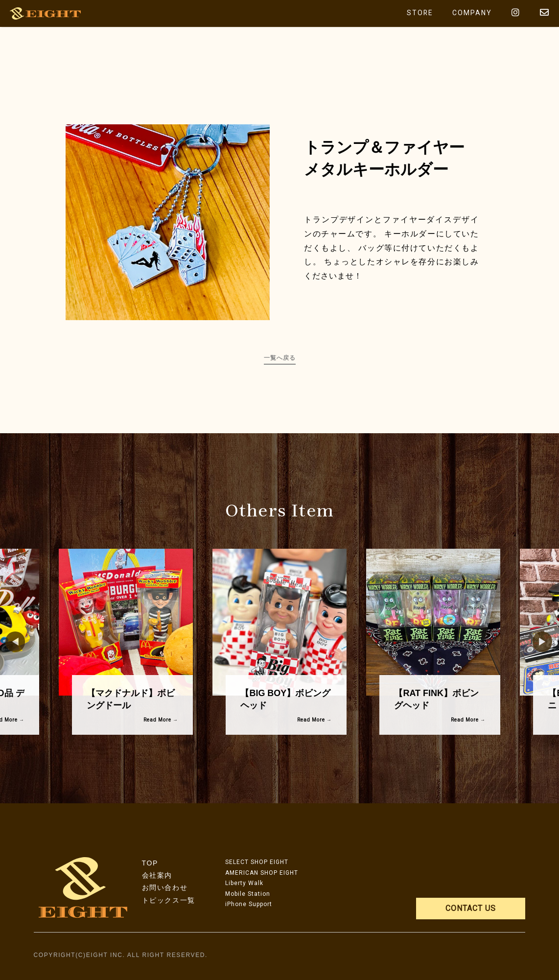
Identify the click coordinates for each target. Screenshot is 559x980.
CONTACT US (471, 908)
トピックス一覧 (169, 900)
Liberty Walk (244, 883)
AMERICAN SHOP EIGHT (262, 873)
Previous (10, 642)
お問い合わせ (165, 887)
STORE (419, 13)
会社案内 (157, 875)
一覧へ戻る (280, 358)
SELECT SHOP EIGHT (257, 862)
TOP (150, 863)
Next (537, 642)
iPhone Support (249, 904)
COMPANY (472, 13)
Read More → (161, 720)
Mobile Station (248, 894)
